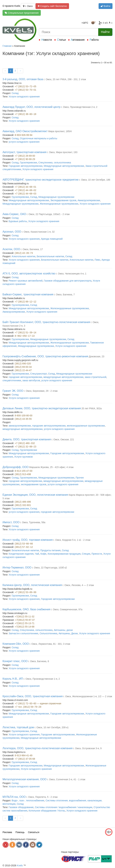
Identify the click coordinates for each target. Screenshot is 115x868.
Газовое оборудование (21, 807)
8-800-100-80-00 (24, 416)
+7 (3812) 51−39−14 (25, 332)
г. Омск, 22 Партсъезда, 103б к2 (49, 568)
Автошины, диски (63, 630)
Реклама (7, 832)
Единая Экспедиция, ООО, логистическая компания (35, 495)
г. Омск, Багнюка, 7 (64, 295)
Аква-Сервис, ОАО (14, 214)
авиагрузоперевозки (20, 426)
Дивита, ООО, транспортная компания (27, 439)
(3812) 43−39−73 (24, 253)
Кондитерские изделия (21, 554)
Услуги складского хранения (24, 97)
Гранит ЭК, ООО (13, 391)
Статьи (61, 40)
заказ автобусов (31, 380)
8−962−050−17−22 (25, 336)
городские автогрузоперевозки (25, 377)
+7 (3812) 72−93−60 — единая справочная (38, 703)
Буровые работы (18, 221)
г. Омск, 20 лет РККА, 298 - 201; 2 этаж (65, 79)
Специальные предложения (22, 13)
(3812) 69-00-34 (23, 367)
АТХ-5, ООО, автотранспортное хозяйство (29, 273)
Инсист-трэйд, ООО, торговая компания (28, 540)
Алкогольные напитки (24, 256)
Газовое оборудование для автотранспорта (68, 281)
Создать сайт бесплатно (52, 6)
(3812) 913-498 (23, 474)
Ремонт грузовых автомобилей (26, 281)
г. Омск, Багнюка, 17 (32, 249)
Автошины (64, 633)
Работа (94, 40)
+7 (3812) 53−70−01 (25, 90)
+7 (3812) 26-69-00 (25, 156)
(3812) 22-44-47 (23, 370)
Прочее (80, 478)
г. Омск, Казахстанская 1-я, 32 (38, 232)
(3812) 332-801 (23, 505)
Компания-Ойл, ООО (16, 644)
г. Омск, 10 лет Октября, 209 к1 (51, 727)
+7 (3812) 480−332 (25, 443)
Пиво (97, 260)
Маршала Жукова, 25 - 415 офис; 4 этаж (51, 467)
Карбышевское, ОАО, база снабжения (26, 609)
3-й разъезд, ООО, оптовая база (23, 79)
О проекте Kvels (11, 6)
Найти (105, 32)
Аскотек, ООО (11, 249)
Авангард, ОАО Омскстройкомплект (25, 131)
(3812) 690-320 (23, 364)
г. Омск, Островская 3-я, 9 (87, 748)
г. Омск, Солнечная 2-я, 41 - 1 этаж (66, 779)
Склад (15, 93)
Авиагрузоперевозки (89, 200)
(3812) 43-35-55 (23, 419)
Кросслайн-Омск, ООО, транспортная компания (33, 696)
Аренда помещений (52, 239)
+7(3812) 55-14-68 (25, 627)
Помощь (20, 832)
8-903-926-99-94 (24, 135)
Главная (7, 46)
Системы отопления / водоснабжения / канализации (64, 807)
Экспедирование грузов (63, 200)
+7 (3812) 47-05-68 (25, 759)
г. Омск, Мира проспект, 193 (62, 152)
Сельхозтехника (48, 633)
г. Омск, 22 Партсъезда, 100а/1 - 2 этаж (48, 214)
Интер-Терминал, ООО (17, 567)
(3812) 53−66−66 (24, 544)
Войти (106, 6)
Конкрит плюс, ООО (15, 661)
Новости (47, 40)
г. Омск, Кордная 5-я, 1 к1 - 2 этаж (72, 540)
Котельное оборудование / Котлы (47, 811)
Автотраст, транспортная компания (24, 152)
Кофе (43, 554)
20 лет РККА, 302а (92, 408)
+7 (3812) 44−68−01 (25, 187)
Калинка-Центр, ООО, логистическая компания (32, 585)
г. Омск (28, 6)
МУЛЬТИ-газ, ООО (14, 797)
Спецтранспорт (39, 374)
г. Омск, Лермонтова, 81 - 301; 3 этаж (50, 644)
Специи (86, 554)
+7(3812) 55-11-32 (25, 617)
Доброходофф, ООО (16, 467)
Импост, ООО (11, 522)
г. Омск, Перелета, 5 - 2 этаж (42, 797)
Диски (74, 633)
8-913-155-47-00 (24, 471)
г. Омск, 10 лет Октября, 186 (95, 180)
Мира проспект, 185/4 (60, 131)
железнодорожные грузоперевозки (86, 426)
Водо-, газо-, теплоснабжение (28, 800)
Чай (37, 554)
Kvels (20, 865)
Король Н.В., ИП (13, 679)
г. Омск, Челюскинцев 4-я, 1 (71, 274)
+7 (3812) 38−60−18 (25, 114)
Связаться (34, 832)
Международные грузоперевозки (56, 197)
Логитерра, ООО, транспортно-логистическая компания (38, 748)
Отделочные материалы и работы (38, 138)
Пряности (97, 554)
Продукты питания (50, 550)
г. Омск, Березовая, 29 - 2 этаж (41, 391)
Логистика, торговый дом (18, 727)
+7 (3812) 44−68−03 (25, 194)
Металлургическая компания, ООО (25, 779)
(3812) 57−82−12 (24, 547)
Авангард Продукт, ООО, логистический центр (32, 107)
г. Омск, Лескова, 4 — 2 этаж (78, 585)
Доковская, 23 (97, 356)
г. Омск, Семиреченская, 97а (67, 609)
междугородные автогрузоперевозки (63, 377)
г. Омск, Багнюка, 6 (39, 661)
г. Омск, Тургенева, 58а (33, 522)
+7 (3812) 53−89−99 (25, 592)
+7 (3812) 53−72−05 (25, 86)
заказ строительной (96, 377)
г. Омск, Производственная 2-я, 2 (79, 107)
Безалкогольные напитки (50, 256)
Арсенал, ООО (12, 232)
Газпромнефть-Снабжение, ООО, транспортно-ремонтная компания (45, 356)
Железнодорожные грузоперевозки (59, 204)
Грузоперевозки (28, 163)
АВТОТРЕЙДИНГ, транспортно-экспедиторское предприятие (41, 180)
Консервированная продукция (64, 554)
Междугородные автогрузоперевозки (64, 166)
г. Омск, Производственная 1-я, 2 (42, 679)
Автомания (78, 40)
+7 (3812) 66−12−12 (25, 302)
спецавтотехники (12, 380)
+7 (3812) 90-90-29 (25, 159)
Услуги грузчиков (23, 457)
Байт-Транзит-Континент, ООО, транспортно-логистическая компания (46, 322)
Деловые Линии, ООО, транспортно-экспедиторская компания (42, 408)
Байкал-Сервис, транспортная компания (28, 294)
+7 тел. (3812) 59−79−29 (28, 707)
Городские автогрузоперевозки (25, 166)
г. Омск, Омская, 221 (63, 439)
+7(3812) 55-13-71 (25, 623)
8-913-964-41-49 (24, 755)
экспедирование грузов (34, 484)
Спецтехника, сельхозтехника (55, 163)
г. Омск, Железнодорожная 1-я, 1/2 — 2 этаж (88, 696)
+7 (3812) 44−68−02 (25, 190)
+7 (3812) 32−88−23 (25, 447)
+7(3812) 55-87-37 (25, 620)
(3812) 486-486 (23, 502)
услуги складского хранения (24, 142)
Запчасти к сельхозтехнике (23, 633)
